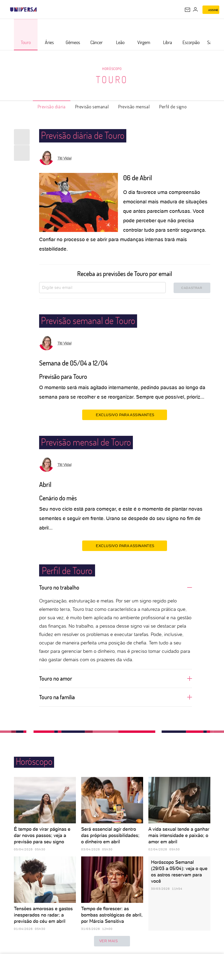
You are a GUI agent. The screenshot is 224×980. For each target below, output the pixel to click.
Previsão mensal (134, 107)
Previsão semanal (92, 107)
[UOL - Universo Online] (40, 9)
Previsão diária (52, 107)
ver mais (112, 941)
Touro (112, 80)
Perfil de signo (173, 107)
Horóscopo (112, 69)
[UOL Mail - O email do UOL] (187, 10)
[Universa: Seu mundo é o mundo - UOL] (23, 9)
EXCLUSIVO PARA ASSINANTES (125, 415)
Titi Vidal (64, 158)
